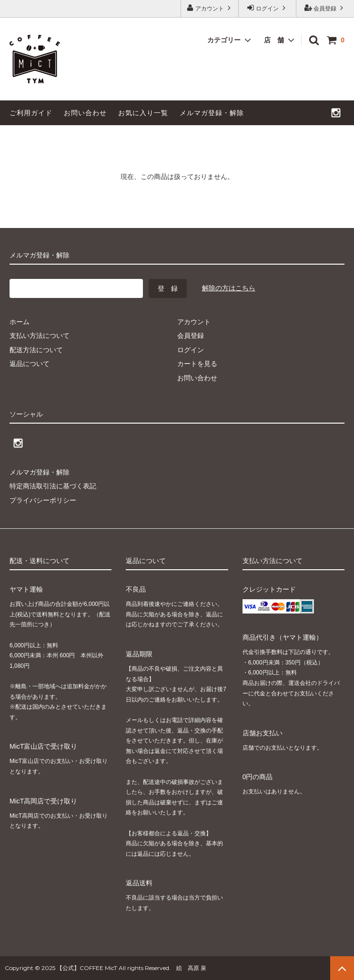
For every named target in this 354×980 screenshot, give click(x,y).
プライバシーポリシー (43, 500)
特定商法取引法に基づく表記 (53, 486)
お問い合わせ (85, 113)
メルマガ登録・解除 (212, 113)
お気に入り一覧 (143, 113)
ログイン (268, 8)
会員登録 (325, 8)
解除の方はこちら (229, 288)
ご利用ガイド (31, 113)
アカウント (210, 8)
